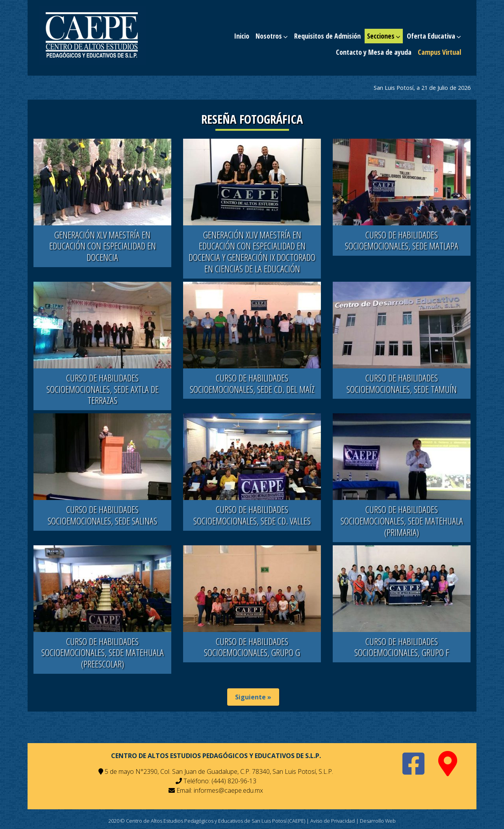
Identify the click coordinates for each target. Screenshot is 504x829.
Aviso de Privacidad (333, 821)
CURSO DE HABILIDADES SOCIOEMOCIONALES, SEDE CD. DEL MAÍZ (252, 383)
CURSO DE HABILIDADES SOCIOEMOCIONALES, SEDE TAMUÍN (402, 383)
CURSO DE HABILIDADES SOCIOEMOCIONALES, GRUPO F (402, 647)
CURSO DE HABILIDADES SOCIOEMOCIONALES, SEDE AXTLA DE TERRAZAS (103, 389)
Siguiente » (253, 697)
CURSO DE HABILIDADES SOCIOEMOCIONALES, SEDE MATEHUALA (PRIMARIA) (402, 521)
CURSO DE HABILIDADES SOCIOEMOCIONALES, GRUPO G (252, 647)
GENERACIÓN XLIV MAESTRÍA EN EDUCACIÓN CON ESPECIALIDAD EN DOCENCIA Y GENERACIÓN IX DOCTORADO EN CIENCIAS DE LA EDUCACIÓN (252, 252)
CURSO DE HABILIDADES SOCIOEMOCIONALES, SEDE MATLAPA (402, 240)
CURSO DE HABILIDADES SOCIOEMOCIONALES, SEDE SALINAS (102, 515)
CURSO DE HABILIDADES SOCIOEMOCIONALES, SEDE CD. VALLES (252, 515)
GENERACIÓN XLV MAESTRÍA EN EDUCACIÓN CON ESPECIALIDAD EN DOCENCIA (103, 246)
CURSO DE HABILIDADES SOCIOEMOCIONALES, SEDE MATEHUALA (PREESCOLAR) (103, 653)
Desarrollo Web (378, 821)
